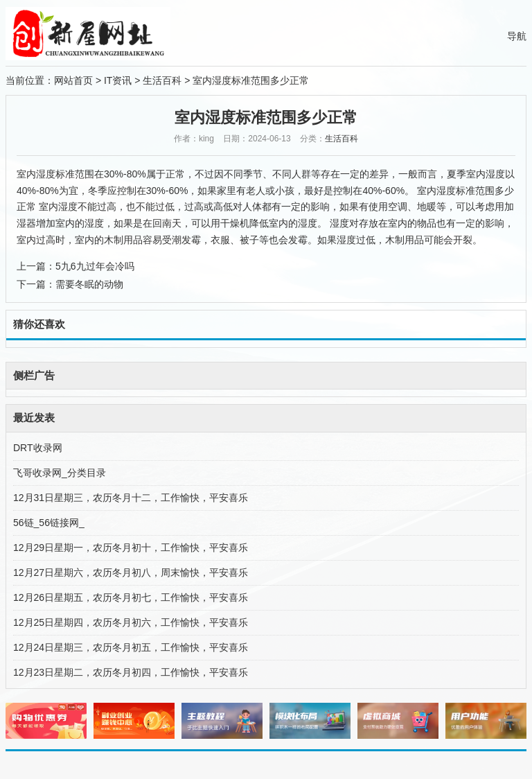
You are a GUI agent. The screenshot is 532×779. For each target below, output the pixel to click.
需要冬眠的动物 (89, 284)
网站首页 (73, 80)
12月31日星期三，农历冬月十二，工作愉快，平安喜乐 (131, 498)
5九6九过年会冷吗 (95, 266)
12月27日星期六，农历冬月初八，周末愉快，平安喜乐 (131, 572)
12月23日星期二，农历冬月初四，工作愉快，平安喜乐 (131, 672)
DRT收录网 (38, 448)
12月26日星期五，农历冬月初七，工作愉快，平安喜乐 (131, 597)
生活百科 (162, 80)
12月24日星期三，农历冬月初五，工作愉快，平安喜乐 (131, 647)
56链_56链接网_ (49, 523)
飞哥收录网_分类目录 (60, 473)
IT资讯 (118, 80)
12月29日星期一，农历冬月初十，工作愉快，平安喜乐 (131, 548)
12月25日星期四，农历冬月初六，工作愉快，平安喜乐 (131, 622)
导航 (517, 36)
